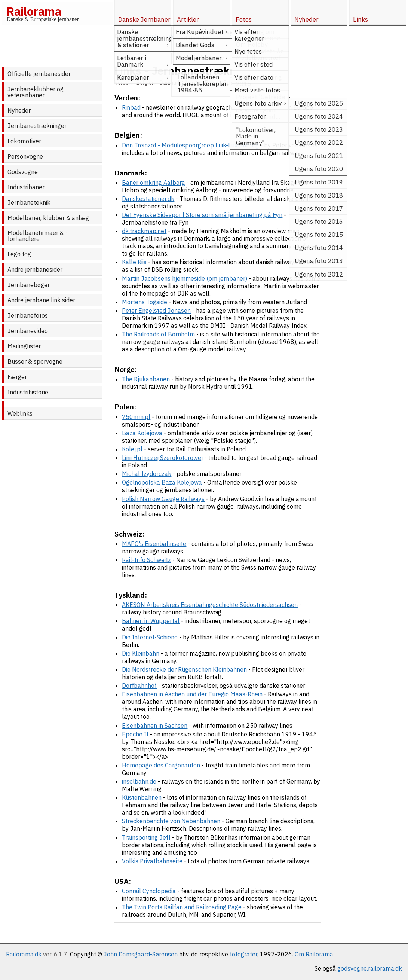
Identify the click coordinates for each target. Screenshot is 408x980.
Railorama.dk (24, 954)
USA (279, 83)
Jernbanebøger (29, 285)
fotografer (243, 954)
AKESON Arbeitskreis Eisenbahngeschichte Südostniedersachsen (210, 605)
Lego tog (19, 254)
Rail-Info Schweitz (146, 560)
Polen (212, 83)
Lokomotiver (24, 141)
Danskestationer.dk (148, 199)
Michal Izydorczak (147, 474)
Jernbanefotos (28, 315)
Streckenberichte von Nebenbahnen (171, 821)
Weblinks (20, 413)
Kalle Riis (134, 262)
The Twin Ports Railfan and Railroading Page (182, 907)
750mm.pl (136, 417)
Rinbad (131, 107)
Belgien (145, 83)
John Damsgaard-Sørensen (141, 954)
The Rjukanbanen (146, 379)
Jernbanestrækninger (37, 126)
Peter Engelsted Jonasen (156, 311)
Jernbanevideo (28, 331)
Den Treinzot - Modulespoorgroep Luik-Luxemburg (190, 145)
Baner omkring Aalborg (154, 183)
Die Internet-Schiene (150, 637)
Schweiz (233, 83)
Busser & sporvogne (35, 361)
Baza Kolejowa (142, 433)
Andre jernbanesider (35, 269)
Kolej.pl (132, 449)
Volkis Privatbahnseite (152, 861)
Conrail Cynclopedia (149, 891)
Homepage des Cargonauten (161, 765)
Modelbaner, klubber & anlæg (48, 218)
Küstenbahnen (142, 797)
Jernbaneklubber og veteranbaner (36, 92)
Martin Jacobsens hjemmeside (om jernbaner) (185, 278)
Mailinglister (24, 346)
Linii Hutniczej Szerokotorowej (162, 458)
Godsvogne (23, 172)
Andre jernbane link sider (41, 300)
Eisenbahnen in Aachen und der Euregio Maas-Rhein (192, 694)
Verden (123, 83)
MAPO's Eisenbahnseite (154, 544)
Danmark (170, 83)
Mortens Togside (145, 302)
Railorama (34, 11)
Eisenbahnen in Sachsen (155, 726)
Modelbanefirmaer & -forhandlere (38, 236)
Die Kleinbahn (141, 653)
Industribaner (26, 187)
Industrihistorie (28, 392)
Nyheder (19, 110)
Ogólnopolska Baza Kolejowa (162, 482)
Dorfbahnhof (139, 686)
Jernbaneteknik (29, 202)
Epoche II (135, 734)
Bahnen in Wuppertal (151, 621)
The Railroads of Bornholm (158, 334)
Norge (193, 83)
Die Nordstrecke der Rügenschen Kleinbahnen (184, 669)
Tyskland (259, 83)
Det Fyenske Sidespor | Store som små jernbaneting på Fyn (202, 215)
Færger (17, 377)
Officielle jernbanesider (39, 74)
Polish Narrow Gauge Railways (163, 499)
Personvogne (25, 156)
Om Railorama (314, 954)
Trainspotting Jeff (146, 837)
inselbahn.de (139, 781)
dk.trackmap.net (144, 231)
